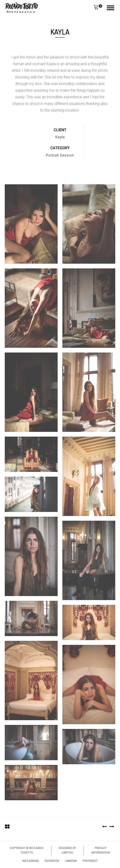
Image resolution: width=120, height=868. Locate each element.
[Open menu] (111, 8)
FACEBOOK (52, 861)
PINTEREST (90, 861)
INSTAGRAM (30, 861)
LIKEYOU (67, 853)
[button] (96, 8)
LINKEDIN (71, 861)
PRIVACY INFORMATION (101, 850)
